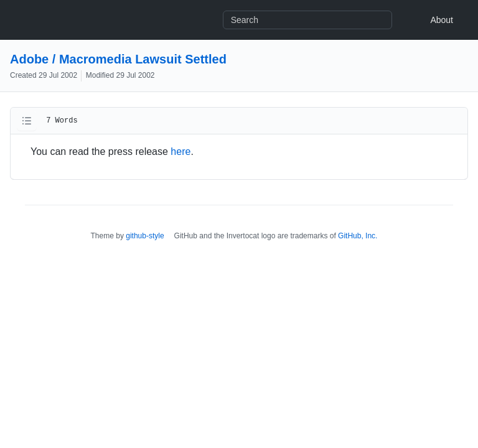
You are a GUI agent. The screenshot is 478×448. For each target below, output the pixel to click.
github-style (145, 236)
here (180, 152)
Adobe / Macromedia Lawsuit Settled (118, 59)
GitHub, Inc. (358, 236)
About (442, 20)
